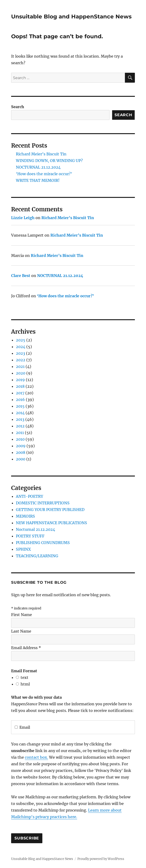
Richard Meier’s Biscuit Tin (41, 154)
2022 (21, 360)
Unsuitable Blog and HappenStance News (71, 17)
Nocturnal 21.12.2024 (35, 529)
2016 (20, 400)
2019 (20, 380)
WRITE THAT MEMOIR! (38, 180)
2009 (21, 446)
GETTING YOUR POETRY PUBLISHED (50, 510)
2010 (20, 439)
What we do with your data (36, 697)
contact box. (36, 757)
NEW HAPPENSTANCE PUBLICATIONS (51, 523)
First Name (22, 615)
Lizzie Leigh (23, 218)
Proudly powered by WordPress (101, 859)
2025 (21, 340)
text (24, 677)
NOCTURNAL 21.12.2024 (38, 167)
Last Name (21, 631)
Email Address (26, 648)
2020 (21, 373)
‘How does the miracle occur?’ (44, 174)
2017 (20, 393)
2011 (20, 433)
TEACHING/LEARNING (37, 556)
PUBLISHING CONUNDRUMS (43, 543)
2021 (20, 366)
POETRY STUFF (30, 536)
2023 (20, 353)
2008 (21, 452)
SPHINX (23, 549)
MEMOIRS (25, 516)
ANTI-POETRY (29, 496)
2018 (20, 386)
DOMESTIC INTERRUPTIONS (43, 503)
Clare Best (21, 276)
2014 (20, 413)
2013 (20, 419)
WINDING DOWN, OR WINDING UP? (49, 161)
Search (18, 107)
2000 (21, 459)
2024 (21, 347)
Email (22, 727)
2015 (20, 406)
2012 (20, 426)
